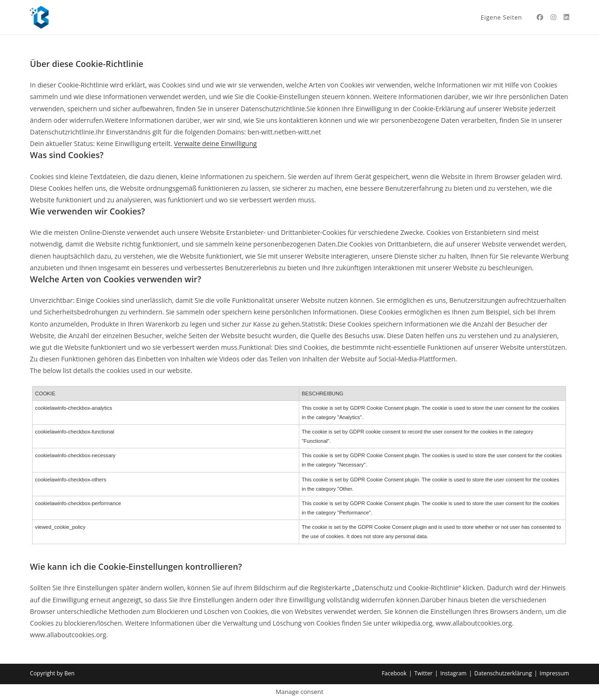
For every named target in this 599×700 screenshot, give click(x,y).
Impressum (554, 673)
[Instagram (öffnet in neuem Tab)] (553, 17)
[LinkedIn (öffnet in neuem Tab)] (566, 17)
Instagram (454, 673)
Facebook (394, 673)
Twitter (423, 673)
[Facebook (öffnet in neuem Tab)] (540, 17)
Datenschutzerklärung (503, 673)
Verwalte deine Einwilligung (215, 143)
